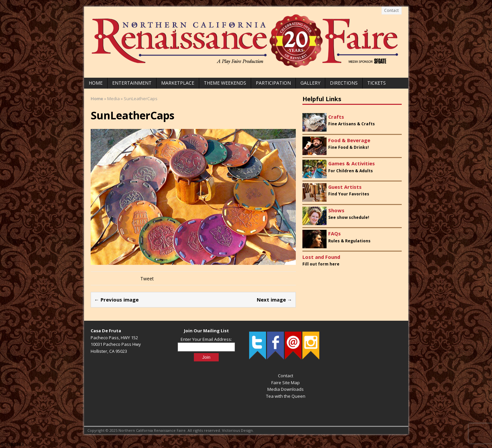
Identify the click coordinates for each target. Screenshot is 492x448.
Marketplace (178, 83)
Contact (391, 10)
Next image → (274, 300)
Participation (273, 83)
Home (96, 83)
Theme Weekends (225, 83)
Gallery (310, 83)
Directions (344, 83)
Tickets (377, 83)
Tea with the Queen (286, 396)
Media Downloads (286, 389)
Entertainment (132, 83)
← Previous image (116, 300)
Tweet (147, 279)
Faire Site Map (286, 383)
